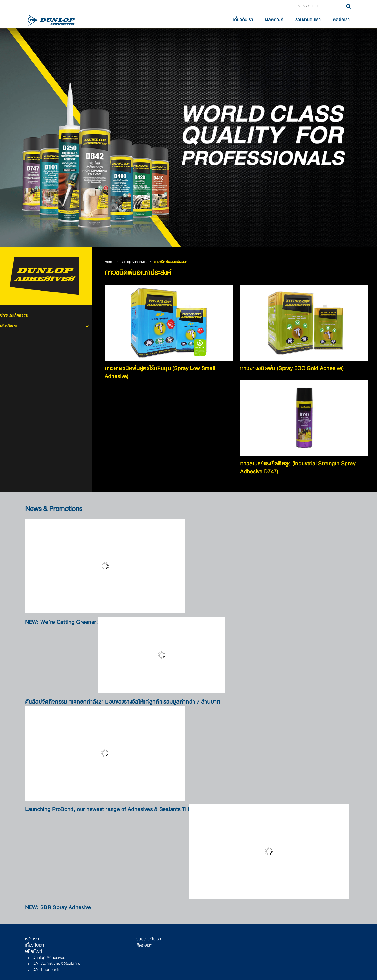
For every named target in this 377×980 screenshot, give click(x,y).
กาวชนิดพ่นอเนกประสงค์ (171, 262)
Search (349, 6)
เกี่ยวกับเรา (243, 20)
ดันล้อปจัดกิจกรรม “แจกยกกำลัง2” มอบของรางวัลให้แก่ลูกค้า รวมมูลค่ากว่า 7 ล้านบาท (123, 702)
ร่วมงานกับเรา (308, 20)
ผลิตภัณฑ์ (274, 20)
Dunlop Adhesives (134, 262)
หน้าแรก (32, 939)
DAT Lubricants (46, 970)
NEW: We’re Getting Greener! (62, 622)
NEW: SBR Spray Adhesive (58, 908)
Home (109, 262)
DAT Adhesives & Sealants (56, 963)
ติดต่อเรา (341, 20)
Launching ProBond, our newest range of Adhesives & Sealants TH (107, 809)
